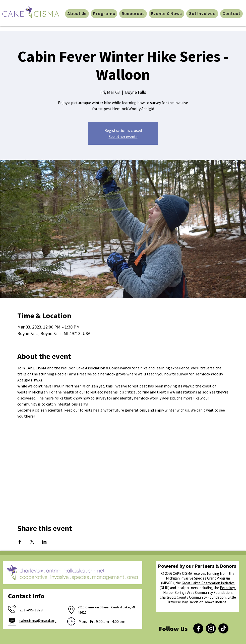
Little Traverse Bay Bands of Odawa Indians (202, 600)
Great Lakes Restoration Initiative (208, 583)
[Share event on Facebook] (20, 542)
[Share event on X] (32, 542)
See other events (123, 136)
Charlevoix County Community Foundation (193, 597)
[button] (77, 14)
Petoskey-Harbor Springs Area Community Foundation (200, 590)
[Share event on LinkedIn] (44, 542)
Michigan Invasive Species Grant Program (198, 578)
